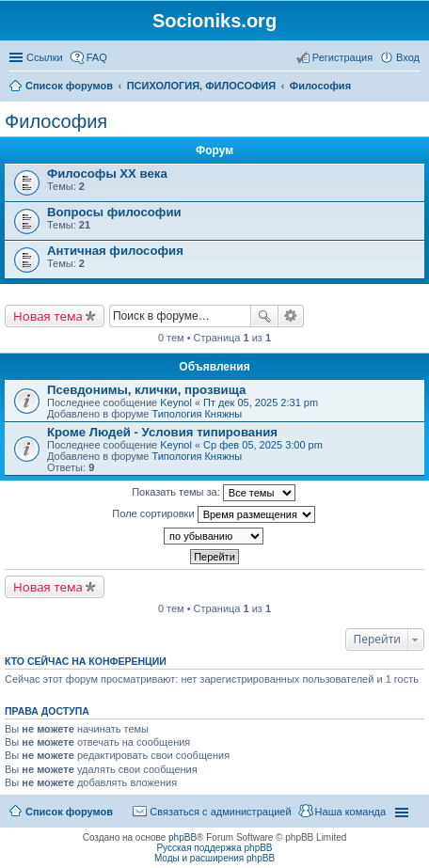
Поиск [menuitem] (414, 87)
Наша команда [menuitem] (350, 812)
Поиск (264, 316)
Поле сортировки (213, 514)
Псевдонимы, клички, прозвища (146, 390)
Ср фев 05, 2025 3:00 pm (263, 445)
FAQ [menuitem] (97, 57)
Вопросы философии (114, 212)
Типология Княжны (197, 414)
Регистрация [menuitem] (342, 57)
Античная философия (115, 251)
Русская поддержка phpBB (214, 848)
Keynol (176, 402)
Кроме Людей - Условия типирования (162, 432)
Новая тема (48, 316)
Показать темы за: (214, 493)
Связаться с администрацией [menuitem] (220, 812)
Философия (56, 121)
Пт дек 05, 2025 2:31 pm (261, 402)
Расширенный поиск (291, 316)
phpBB (183, 837)
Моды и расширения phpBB (214, 858)
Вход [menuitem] (408, 57)
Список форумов (69, 812)
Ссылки (45, 57)
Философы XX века (107, 174)
